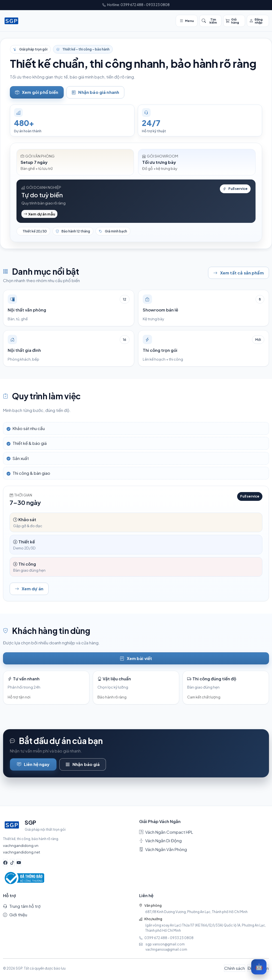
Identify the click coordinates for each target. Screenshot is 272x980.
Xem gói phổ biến (37, 92)
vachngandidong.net (22, 852)
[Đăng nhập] (258, 21)
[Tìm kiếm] (210, 21)
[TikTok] (12, 863)
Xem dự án (29, 589)
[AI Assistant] (259, 967)
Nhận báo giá (83, 764)
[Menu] (187, 21)
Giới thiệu (15, 915)
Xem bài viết (136, 659)
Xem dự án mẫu (39, 214)
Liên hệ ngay (33, 764)
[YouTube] (19, 863)
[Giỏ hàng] (234, 21)
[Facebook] (5, 863)
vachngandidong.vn (21, 845)
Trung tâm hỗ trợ (22, 906)
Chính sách (235, 968)
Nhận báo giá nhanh (96, 92)
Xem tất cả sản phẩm (239, 273)
